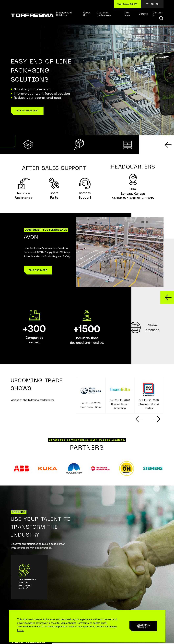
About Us (87, 14)
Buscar (161, 18)
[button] (27, 111)
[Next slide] (157, 419)
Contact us (158, 14)
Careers (143, 14)
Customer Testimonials (104, 14)
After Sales (127, 14)
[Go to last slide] (168, 145)
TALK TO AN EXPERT (128, 4)
